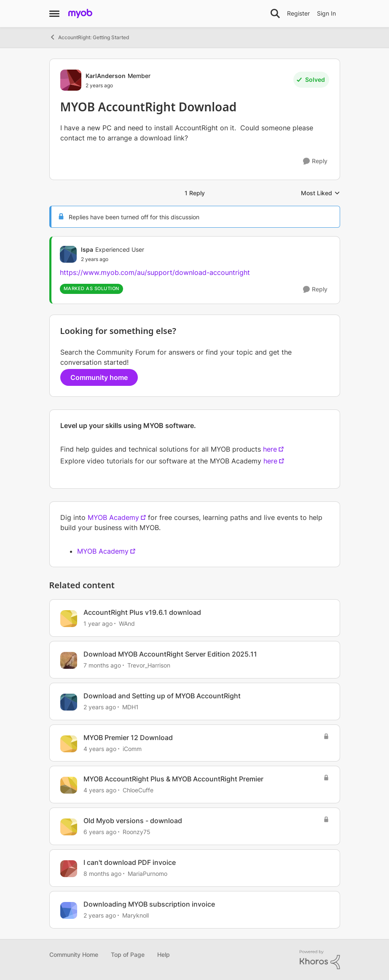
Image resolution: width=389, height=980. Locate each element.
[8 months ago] (102, 874)
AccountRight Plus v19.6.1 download (142, 612)
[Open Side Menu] (54, 13)
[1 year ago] (98, 623)
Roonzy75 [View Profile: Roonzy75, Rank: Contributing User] (137, 832)
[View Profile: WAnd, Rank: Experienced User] (69, 619)
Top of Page (128, 954)
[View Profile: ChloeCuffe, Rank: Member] (69, 785)
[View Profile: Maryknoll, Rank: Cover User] (69, 910)
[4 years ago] (100, 748)
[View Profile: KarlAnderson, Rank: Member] (71, 80)
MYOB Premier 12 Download (128, 738)
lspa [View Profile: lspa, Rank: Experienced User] (87, 249)
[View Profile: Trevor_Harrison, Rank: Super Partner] (69, 660)
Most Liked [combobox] (321, 193)
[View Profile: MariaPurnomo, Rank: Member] (69, 869)
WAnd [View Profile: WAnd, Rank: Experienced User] (127, 623)
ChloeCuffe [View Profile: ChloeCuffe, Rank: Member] (138, 790)
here (270, 449)
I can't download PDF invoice (130, 862)
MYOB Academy (113, 517)
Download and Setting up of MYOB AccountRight (162, 696)
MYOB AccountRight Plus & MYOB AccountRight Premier (173, 779)
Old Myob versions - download (133, 821)
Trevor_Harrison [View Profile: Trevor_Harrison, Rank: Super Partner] (149, 665)
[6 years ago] (100, 832)
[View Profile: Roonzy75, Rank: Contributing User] (69, 827)
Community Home (74, 954)
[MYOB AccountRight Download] (113, 259)
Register (298, 13)
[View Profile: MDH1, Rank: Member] (69, 702)
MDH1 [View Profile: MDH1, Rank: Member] (130, 707)
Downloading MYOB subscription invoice (149, 904)
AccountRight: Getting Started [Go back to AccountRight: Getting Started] (89, 37)
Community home (99, 377)
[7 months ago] (102, 665)
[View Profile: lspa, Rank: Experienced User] (68, 254)
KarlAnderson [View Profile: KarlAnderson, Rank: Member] (106, 76)
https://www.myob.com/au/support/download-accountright (155, 272)
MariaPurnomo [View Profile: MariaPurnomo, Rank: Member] (148, 874)
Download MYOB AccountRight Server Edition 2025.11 (170, 654)
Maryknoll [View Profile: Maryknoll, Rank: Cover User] (135, 915)
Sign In (326, 13)
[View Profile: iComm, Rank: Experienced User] (69, 744)
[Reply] (315, 161)
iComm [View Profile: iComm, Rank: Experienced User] (132, 748)
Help (164, 954)
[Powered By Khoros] (320, 960)
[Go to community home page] (80, 13)
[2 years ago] (100, 707)
